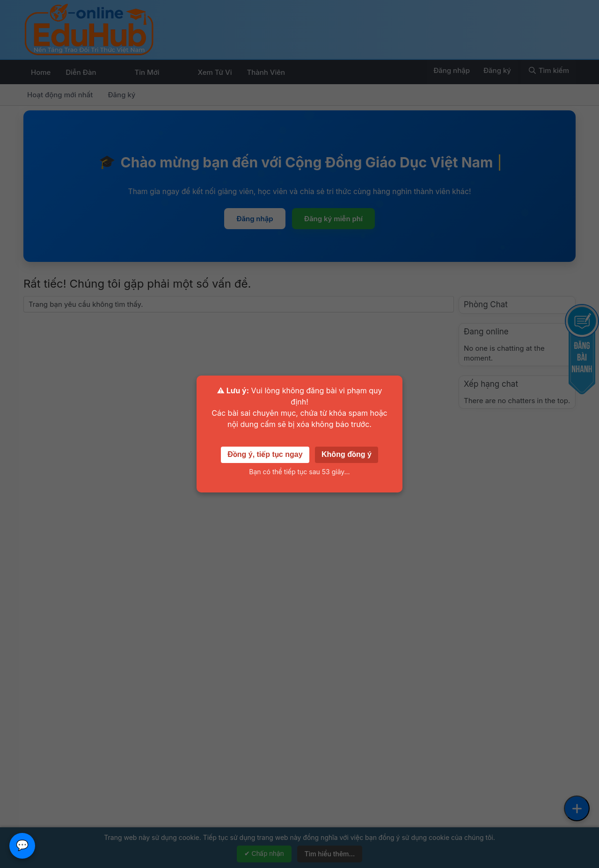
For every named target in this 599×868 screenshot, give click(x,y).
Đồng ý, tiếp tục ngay (265, 454)
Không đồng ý (347, 454)
